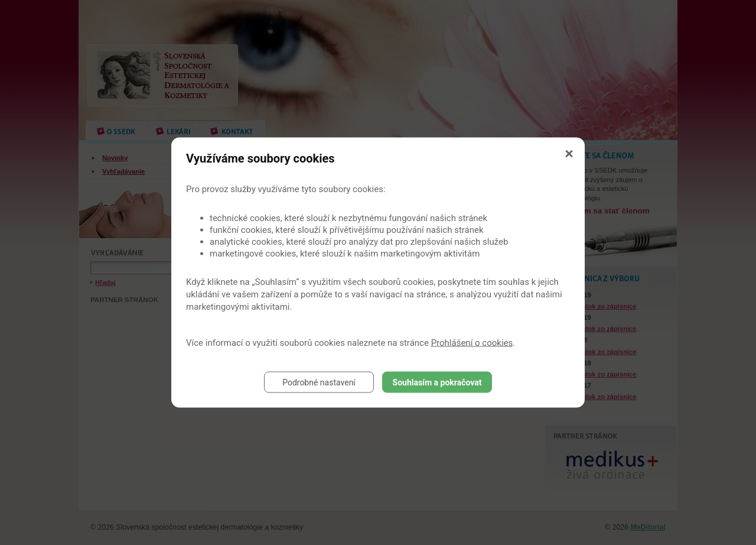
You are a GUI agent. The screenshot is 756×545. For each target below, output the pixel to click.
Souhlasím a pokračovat (437, 382)
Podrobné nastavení (319, 382)
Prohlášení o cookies (472, 343)
